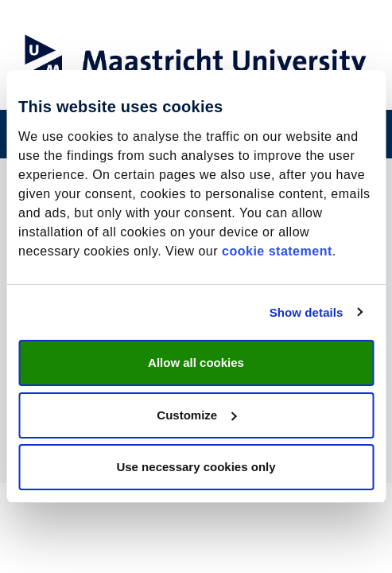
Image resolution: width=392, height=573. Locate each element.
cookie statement (277, 251)
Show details (307, 312)
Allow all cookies (196, 363)
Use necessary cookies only (196, 467)
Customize (196, 415)
